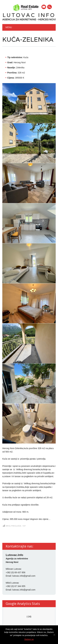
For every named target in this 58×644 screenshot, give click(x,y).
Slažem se (29, 639)
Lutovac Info (29, 15)
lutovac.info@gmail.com (24, 576)
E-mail (44, 7)
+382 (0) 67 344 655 (16, 586)
